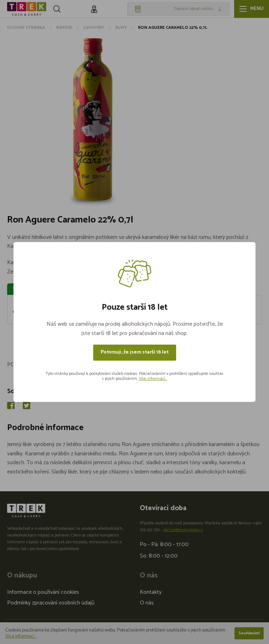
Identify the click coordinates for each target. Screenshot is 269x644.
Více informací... (153, 379)
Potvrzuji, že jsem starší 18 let (135, 352)
